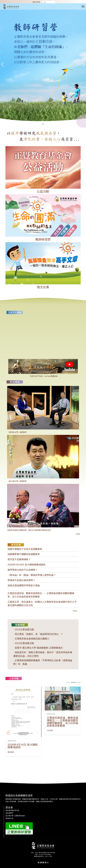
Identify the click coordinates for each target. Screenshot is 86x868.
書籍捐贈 (11, 752)
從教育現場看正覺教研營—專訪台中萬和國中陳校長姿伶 (29, 530)
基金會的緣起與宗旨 (12, 810)
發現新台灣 (9, 818)
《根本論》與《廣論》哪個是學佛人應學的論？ (32, 575)
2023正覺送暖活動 (24, 643)
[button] (83, 64)
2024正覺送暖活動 (24, 630)
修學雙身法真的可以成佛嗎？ (23, 570)
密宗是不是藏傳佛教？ (19, 559)
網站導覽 (36, 2)
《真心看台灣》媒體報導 (17, 481)
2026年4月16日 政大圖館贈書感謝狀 (27, 565)
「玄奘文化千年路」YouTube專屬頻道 (43, 376)
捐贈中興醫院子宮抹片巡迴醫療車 (25, 549)
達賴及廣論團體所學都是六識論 (24, 585)
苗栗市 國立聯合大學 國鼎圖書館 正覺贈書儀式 (39, 648)
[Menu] (83, 7)
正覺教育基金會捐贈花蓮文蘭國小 (32, 639)
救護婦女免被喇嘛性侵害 (19, 796)
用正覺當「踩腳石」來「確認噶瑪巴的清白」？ (39, 634)
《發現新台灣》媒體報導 (17, 432)
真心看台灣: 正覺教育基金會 (15, 816)
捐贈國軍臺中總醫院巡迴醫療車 (24, 554)
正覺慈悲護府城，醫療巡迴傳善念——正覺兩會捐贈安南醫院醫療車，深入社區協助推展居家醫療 (63, 722)
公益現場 (50, 730)
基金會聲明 (9, 813)
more (75, 611)
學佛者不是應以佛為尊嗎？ (21, 580)
